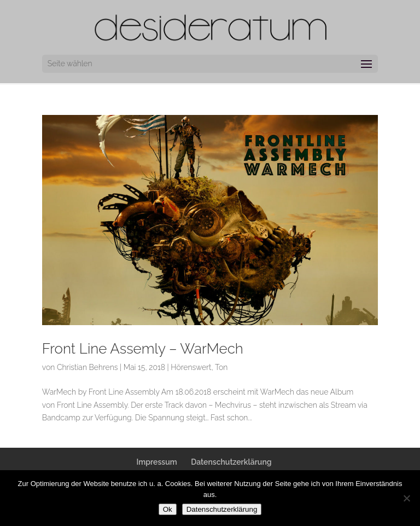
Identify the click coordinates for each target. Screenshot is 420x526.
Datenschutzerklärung (231, 462)
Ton (221, 367)
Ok (168, 509)
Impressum (156, 462)
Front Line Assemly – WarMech (143, 349)
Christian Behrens (87, 367)
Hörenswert (191, 367)
